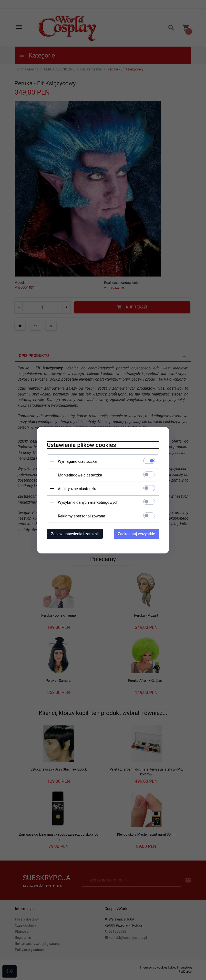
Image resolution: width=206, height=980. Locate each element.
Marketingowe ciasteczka (80, 475)
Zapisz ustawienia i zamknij (75, 534)
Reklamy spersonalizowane (81, 516)
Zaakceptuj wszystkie (136, 534)
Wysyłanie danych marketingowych (88, 502)
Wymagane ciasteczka (77, 461)
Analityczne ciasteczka (78, 489)
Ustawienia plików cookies (81, 445)
